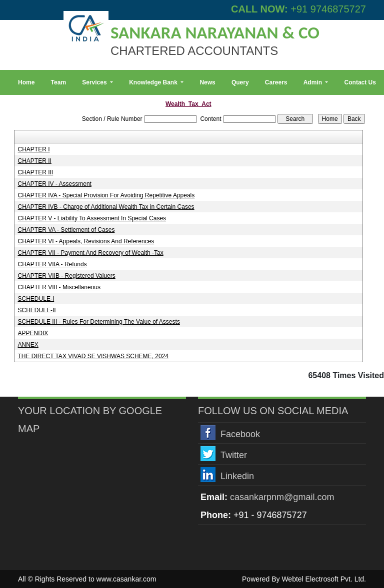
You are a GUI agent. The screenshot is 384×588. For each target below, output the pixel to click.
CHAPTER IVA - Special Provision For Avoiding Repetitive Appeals (106, 195)
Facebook (240, 434)
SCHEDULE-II (37, 310)
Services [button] (95, 82)
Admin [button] (314, 82)
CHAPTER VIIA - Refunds (52, 264)
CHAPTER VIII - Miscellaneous (59, 287)
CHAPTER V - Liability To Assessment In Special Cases (92, 218)
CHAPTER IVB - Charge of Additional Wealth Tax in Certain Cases (106, 207)
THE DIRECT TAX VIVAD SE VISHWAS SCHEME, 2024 (93, 356)
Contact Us (360, 82)
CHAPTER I (34, 149)
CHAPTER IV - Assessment (55, 184)
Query (240, 82)
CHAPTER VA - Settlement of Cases (66, 230)
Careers (276, 82)
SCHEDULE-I (36, 299)
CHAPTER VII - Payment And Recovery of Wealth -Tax (91, 253)
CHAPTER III (36, 172)
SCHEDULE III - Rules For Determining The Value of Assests (99, 322)
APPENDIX (33, 333)
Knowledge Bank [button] (154, 82)
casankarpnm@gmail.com (282, 497)
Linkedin (237, 476)
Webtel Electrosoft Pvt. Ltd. (324, 579)
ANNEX (28, 345)
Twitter (234, 455)
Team (58, 82)
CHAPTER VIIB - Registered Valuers (67, 276)
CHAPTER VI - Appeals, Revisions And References (86, 241)
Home (26, 82)
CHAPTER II (35, 161)
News (207, 82)
